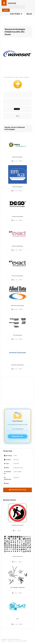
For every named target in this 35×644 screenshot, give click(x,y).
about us (4, 641)
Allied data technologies (18, 306)
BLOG (29, 14)
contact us (11, 641)
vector (12, 3)
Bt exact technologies (17, 276)
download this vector (17, 490)
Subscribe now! (17, 436)
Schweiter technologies (17, 365)
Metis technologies (17, 157)
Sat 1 (17, 619)
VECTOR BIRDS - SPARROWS (17, 588)
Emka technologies (18, 187)
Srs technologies (18, 335)
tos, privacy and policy (21, 641)
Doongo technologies (17, 217)
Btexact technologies (17, 246)
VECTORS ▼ (16, 14)
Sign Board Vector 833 (18, 525)
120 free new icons (17, 556)
